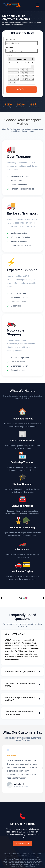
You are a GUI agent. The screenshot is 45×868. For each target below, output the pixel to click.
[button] (1, 598)
